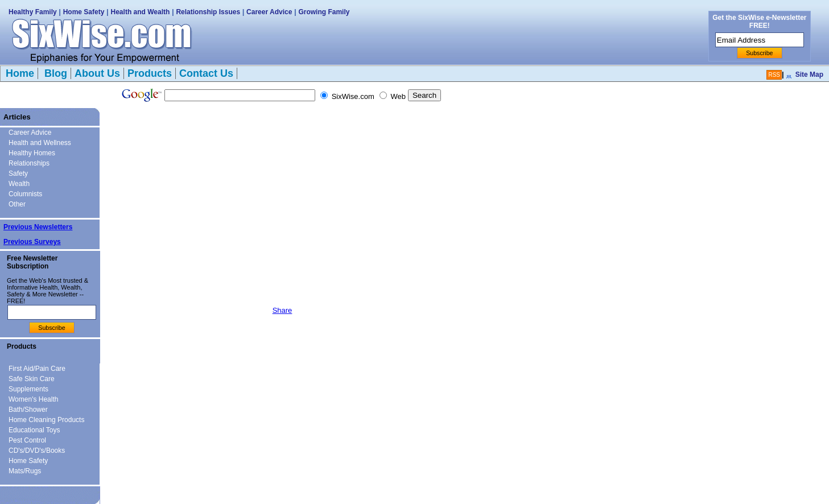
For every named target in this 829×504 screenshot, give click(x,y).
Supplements (28, 389)
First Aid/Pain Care (37, 369)
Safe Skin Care (32, 379)
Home (20, 73)
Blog (54, 73)
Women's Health (33, 399)
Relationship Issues (208, 12)
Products (150, 73)
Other (17, 204)
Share (282, 310)
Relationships (29, 163)
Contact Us (206, 73)
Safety (18, 173)
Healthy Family (33, 12)
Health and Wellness (40, 143)
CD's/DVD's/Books (37, 451)
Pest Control (27, 440)
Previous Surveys (32, 242)
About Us (97, 73)
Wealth (19, 184)
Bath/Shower (28, 410)
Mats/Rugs (25, 471)
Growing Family (324, 12)
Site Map (809, 75)
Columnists (25, 194)
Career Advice (269, 12)
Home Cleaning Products (46, 420)
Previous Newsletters (38, 227)
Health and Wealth (141, 12)
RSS (774, 75)
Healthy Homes (32, 153)
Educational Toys (34, 430)
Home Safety (84, 12)
